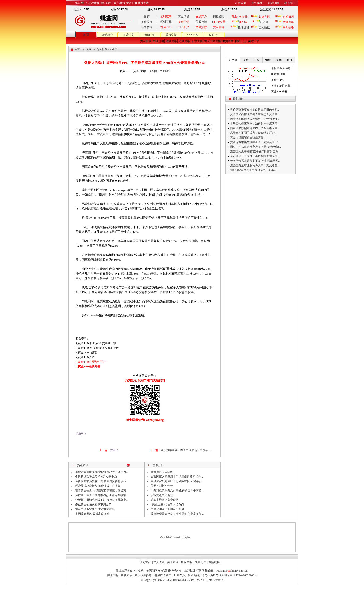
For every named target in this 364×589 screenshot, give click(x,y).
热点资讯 (83, 465)
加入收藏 (159, 562)
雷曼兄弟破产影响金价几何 (167, 509)
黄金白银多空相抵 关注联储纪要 (95, 509)
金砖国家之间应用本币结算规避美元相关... (177, 477)
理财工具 (166, 22)
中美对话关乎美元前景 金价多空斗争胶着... (177, 491)
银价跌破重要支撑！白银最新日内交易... (186, 450)
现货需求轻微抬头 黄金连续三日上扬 (98, 486)
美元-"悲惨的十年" (162, 486)
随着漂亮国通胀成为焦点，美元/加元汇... (255, 119)
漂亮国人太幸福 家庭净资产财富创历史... (255, 151)
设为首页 (145, 562)
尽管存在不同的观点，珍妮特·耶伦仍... (254, 133)
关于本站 (173, 562)
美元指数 (260, 27)
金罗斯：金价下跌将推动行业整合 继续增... (102, 495)
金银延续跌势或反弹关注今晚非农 (96, 477)
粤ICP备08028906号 (245, 575)
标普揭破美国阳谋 (162, 472)
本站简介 (107, 35)
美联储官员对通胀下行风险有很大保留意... (177, 481)
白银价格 (159, 41)
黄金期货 (184, 16)
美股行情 (201, 22)
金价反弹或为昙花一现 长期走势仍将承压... (102, 481)
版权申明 (187, 562)
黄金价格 (146, 41)
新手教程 (147, 27)
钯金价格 (184, 41)
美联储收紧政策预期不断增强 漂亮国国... (255, 161)
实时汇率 (253, 41)
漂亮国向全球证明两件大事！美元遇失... (255, 165)
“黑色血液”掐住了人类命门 (167, 504)
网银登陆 (219, 16)
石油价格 (197, 41)
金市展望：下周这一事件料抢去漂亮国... (255, 156)
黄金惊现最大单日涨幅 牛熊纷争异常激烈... (177, 514)
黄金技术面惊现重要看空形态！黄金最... (255, 114)
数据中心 (214, 35)
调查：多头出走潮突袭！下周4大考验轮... (255, 147)
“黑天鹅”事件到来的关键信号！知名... (253, 170)
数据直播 (228, 41)
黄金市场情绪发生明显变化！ (248, 137)
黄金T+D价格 (213, 41)
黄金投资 (147, 22)
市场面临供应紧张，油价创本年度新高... (255, 124)
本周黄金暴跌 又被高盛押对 (92, 514)
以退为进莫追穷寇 (162, 495)
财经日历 (241, 41)
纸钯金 (260, 22)
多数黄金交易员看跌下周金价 (93, 504)
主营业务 (129, 35)
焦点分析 (158, 465)
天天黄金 (133, 71)
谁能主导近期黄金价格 (165, 500)
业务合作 (193, 35)
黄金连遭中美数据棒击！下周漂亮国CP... (255, 142)
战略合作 (200, 562)
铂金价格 (171, 41)
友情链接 (214, 562)
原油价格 (240, 27)
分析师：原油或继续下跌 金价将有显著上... (102, 500)
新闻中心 (150, 35)
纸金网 (88, 49)
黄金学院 (171, 35)
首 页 (147, 16)
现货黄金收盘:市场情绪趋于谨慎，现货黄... (102, 491)
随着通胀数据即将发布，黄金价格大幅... (255, 128)
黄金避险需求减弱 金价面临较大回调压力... (102, 472)
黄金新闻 (102, 49)
